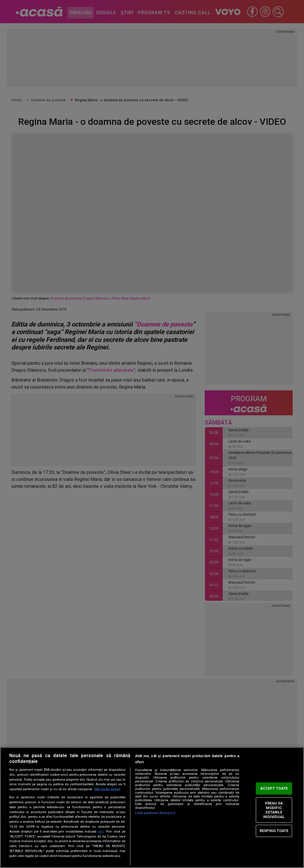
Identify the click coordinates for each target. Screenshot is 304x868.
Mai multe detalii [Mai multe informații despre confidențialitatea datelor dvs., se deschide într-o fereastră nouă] (107, 789)
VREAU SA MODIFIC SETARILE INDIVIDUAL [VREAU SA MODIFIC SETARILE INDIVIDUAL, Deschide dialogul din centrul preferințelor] (274, 810)
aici (101, 831)
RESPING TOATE (274, 831)
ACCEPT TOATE (274, 788)
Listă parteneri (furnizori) (155, 813)
